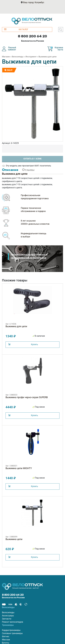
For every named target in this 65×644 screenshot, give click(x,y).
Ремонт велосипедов (13, 622)
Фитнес (6, 636)
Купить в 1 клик (32, 159)
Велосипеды (18, 57)
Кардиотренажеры (11, 630)
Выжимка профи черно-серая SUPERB (27, 397)
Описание (10, 170)
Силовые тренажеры (12, 633)
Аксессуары (8, 616)
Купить (34, 344)
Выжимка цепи (14, 539)
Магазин (6, 57)
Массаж (6, 640)
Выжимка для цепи (47, 57)
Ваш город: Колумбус (34, 2)
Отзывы (28, 170)
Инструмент (31, 57)
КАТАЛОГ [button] (16, 29)
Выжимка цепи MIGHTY (19, 468)
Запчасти (7, 619)
